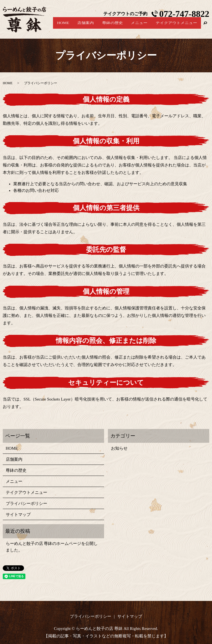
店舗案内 (100, 27)
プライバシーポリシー (26, 503)
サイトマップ (18, 515)
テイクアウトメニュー (178, 27)
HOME (81, 27)
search (205, 27)
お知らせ (119, 448)
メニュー (145, 27)
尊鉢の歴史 (122, 27)
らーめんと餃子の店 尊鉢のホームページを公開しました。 (52, 547)
